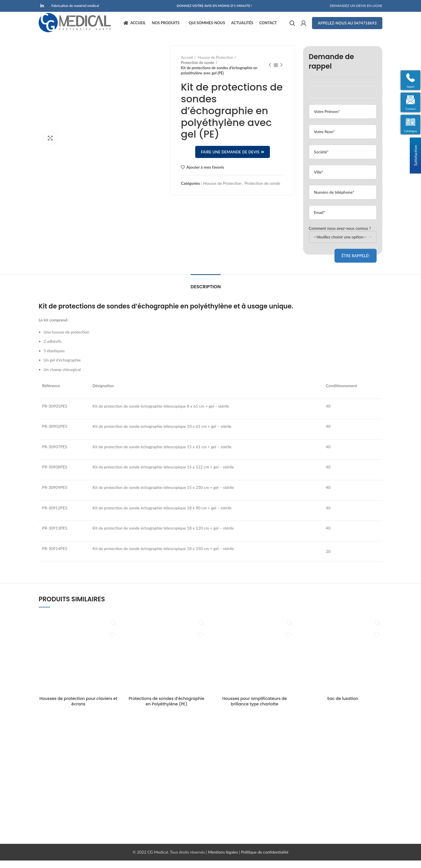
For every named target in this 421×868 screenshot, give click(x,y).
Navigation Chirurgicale (235, 763)
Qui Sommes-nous (143, 783)
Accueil (187, 65)
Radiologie (224, 753)
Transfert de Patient (232, 783)
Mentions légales (223, 860)
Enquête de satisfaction (148, 823)
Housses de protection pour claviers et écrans (78, 709)
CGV (131, 813)
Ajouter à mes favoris (205, 175)
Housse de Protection (215, 65)
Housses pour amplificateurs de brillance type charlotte (255, 709)
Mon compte (138, 793)
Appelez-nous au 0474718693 (347, 27)
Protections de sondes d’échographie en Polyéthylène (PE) (167, 709)
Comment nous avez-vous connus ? (343, 240)
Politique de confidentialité (265, 860)
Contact (411, 109)
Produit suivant (281, 73)
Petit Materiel (227, 803)
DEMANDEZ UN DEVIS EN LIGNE (356, 6)
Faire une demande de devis (233, 160)
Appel (411, 86)
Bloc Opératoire (229, 744)
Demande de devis (143, 763)
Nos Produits (138, 753)
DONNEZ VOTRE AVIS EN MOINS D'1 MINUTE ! (214, 6)
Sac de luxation (343, 706)
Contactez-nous (141, 774)
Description (206, 294)
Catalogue (411, 132)
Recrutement (138, 803)
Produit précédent (270, 73)
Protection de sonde (197, 70)
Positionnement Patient (236, 774)
